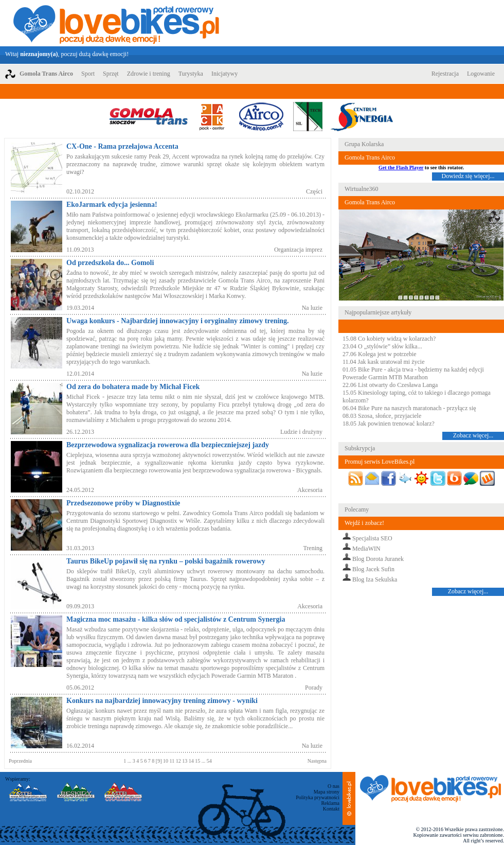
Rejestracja (445, 74)
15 (198, 761)
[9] (159, 761)
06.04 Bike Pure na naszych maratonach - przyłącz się (409, 408)
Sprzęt (111, 74)
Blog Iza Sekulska (375, 579)
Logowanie (481, 74)
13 (185, 761)
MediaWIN (366, 549)
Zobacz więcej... (473, 435)
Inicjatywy (224, 74)
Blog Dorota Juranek (378, 559)
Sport (88, 74)
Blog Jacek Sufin (373, 569)
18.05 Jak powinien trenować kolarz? (389, 424)
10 (166, 761)
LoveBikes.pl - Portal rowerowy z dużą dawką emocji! (116, 23)
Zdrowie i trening (149, 74)
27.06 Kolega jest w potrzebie (380, 354)
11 (173, 761)
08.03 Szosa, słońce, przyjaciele (382, 416)
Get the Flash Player (401, 168)
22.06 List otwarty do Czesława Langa (390, 385)
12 (179, 761)
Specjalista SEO (372, 538)
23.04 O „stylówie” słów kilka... (382, 346)
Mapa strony (327, 792)
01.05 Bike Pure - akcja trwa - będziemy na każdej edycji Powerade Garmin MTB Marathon (413, 373)
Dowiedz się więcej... (468, 176)
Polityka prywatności (318, 797)
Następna (317, 761)
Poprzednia (20, 761)
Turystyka (191, 74)
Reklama (330, 803)
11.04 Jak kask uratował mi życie (384, 362)
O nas (334, 786)
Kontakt (331, 809)
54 (209, 761)
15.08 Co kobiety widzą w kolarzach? (389, 339)
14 (192, 761)
